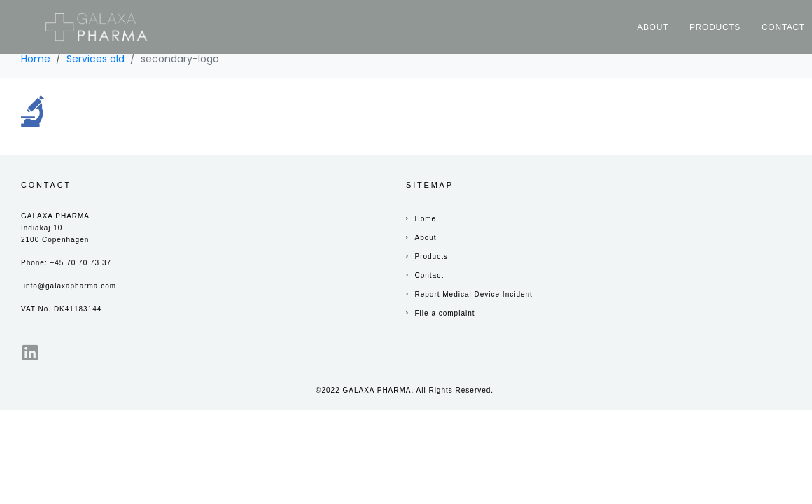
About (653, 27)
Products (715, 27)
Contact (783, 27)
